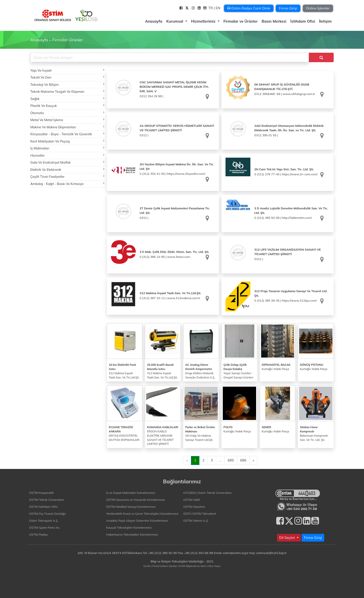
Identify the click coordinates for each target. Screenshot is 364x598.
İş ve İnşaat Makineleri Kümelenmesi (131, 493)
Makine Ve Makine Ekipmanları (67, 127)
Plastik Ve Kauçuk (67, 106)
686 (243, 460)
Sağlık (67, 99)
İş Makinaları (67, 148)
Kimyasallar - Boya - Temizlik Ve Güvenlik (67, 134)
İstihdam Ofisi (303, 21)
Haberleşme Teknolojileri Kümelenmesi (132, 534)
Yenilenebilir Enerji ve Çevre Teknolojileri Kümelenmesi (142, 514)
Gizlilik (147, 566)
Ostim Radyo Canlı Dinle (249, 8)
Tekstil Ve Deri (67, 77)
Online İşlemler (318, 8)
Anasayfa (154, 21)
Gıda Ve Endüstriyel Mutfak (67, 162)
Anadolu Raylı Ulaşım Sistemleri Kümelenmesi (137, 521)
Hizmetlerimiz (204, 21)
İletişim (325, 21)
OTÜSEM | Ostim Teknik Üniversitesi (207, 493)
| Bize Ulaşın (214, 566)
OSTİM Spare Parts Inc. (45, 528)
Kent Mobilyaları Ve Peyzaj (67, 141)
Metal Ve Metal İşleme (67, 120)
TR (211, 8)
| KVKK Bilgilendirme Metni (192, 566)
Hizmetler (67, 155)
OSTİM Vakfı (192, 500)
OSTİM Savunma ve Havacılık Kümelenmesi (136, 500)
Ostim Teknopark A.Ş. (44, 521)
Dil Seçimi (288, 538)
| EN (218, 8)
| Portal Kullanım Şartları (164, 566)
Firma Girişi (288, 8)
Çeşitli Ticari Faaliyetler (67, 176)
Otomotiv (67, 113)
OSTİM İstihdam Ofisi (43, 507)
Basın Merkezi (274, 21)
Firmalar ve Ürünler (241, 21)
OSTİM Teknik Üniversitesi (46, 500)
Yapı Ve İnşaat (67, 70)
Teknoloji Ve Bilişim (67, 84)
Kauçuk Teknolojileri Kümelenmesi (129, 528)
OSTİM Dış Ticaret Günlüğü (47, 514)
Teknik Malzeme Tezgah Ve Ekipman (67, 91)
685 (231, 460)
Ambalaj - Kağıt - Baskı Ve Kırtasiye (67, 184)
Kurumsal (175, 21)
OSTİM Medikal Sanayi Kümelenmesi (131, 507)
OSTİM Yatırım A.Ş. (196, 521)
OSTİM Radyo (38, 534)
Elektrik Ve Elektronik (67, 169)
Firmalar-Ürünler (67, 40)
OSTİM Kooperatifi (41, 493)
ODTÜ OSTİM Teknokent (200, 514)
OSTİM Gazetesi (194, 507)
